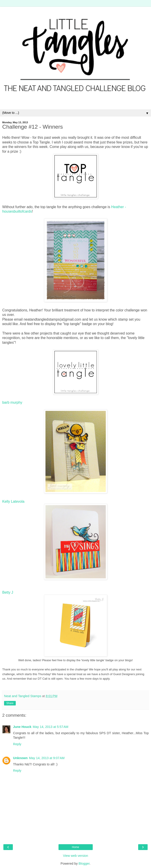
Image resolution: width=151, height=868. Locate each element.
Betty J (8, 592)
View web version (76, 856)
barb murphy (12, 402)
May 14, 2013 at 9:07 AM (47, 758)
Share (10, 703)
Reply (17, 744)
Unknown (20, 758)
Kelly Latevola (13, 501)
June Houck (22, 727)
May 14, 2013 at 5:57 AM (51, 727)
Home (75, 847)
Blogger (84, 864)
